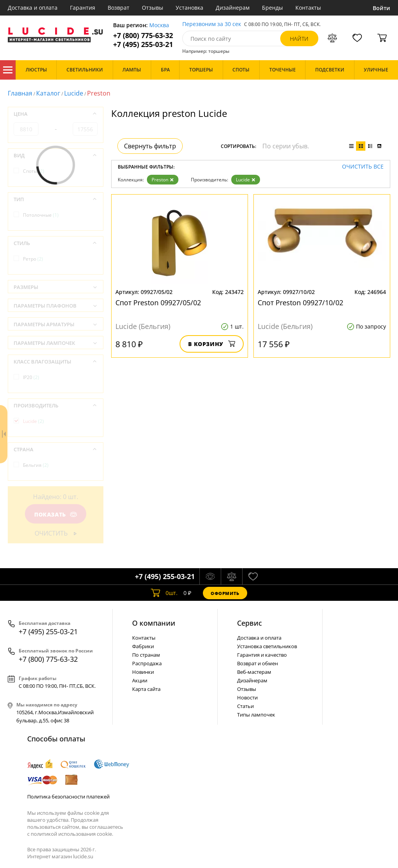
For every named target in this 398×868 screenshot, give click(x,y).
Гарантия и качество (262, 655)
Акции (140, 680)
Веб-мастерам (254, 672)
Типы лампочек (256, 715)
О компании (154, 623)
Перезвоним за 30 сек (212, 24)
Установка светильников (267, 646)
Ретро (33, 259)
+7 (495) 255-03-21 (143, 44)
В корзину (212, 344)
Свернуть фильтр (150, 146)
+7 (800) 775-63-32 (143, 36)
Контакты (308, 8)
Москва (159, 25)
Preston (163, 180)
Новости (247, 698)
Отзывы (153, 8)
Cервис (250, 623)
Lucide (74, 93)
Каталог (8, 70)
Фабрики (143, 646)
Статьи (245, 706)
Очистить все (363, 167)
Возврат (119, 8)
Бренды (272, 8)
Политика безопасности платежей (68, 797)
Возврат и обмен (257, 663)
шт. (164, 593)
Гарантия (83, 8)
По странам (146, 655)
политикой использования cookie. (72, 834)
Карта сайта (146, 689)
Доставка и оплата (33, 8)
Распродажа (147, 663)
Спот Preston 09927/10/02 (300, 303)
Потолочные (41, 215)
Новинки (143, 672)
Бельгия (36, 465)
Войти (381, 8)
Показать (56, 514)
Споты (34, 171)
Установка (189, 8)
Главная (20, 93)
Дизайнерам (233, 8)
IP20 (31, 377)
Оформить (225, 593)
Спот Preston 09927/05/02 (158, 303)
